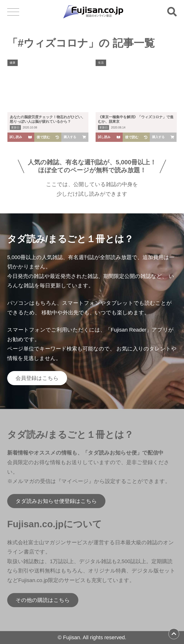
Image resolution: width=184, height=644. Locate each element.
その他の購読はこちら (43, 600)
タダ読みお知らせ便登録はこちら (56, 501)
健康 (13, 63)
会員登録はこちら (37, 378)
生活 (101, 63)
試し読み (21, 137)
